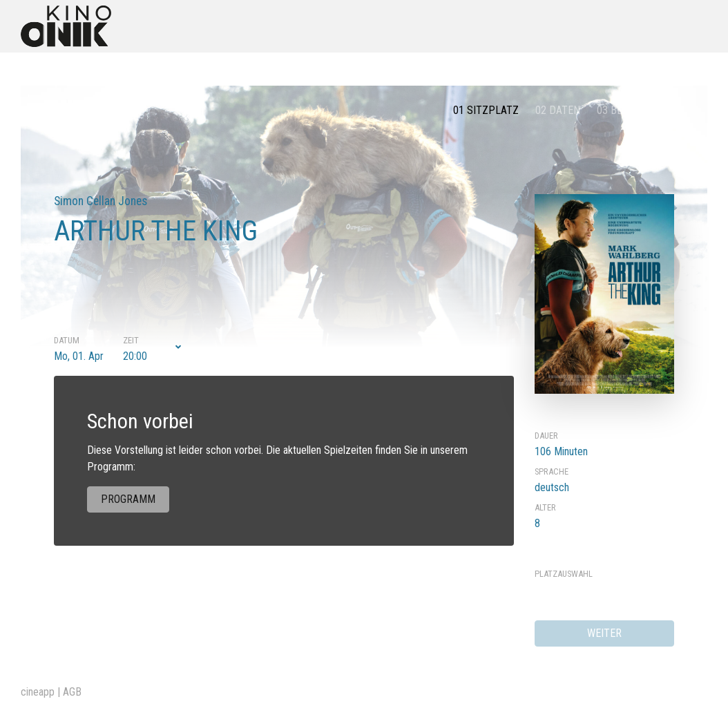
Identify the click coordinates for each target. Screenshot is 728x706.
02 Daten (558, 110)
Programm (128, 499)
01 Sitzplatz (486, 110)
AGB (72, 692)
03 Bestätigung (635, 110)
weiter (604, 633)
